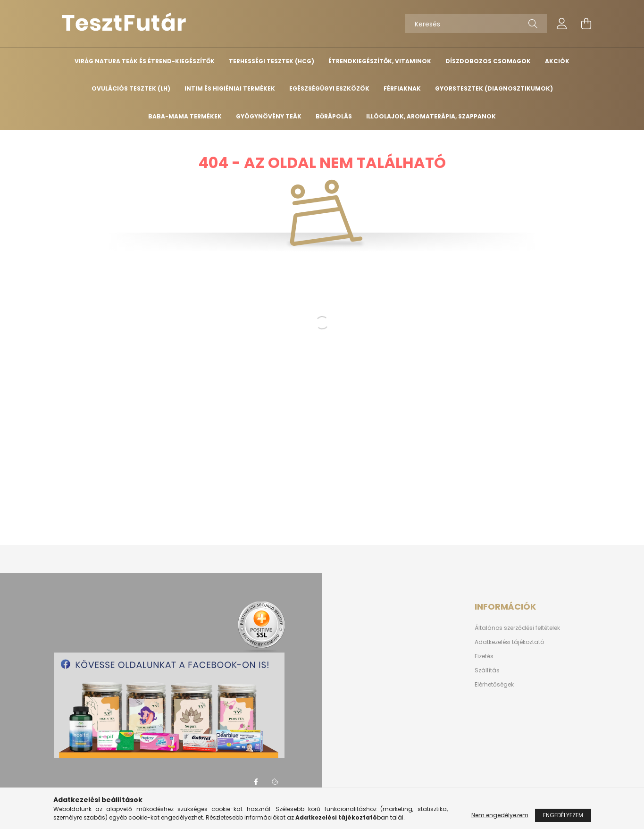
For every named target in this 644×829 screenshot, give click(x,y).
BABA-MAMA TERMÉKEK (185, 116)
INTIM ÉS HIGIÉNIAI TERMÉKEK (230, 88)
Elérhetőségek (494, 685)
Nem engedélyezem (500, 815)
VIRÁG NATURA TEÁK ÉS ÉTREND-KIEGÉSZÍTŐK (145, 61)
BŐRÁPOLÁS (334, 116)
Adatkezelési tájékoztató (509, 642)
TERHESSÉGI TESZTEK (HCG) (272, 61)
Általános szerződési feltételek (517, 628)
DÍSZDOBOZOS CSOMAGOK (488, 61)
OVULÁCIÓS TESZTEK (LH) (131, 88)
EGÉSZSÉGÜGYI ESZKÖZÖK (329, 88)
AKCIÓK (557, 61)
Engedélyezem (563, 815)
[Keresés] (476, 24)
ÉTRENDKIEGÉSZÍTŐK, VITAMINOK (380, 61)
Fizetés (484, 656)
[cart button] (586, 24)
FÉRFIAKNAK (402, 88)
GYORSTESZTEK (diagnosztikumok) (494, 88)
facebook (256, 782)
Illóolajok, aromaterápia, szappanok (431, 116)
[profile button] (562, 24)
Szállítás (487, 670)
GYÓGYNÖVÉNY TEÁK (269, 116)
